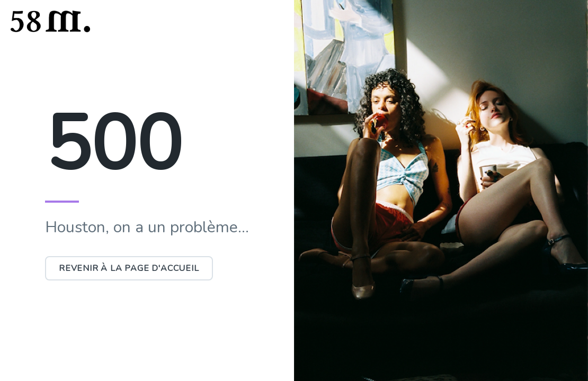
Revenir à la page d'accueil (129, 268)
